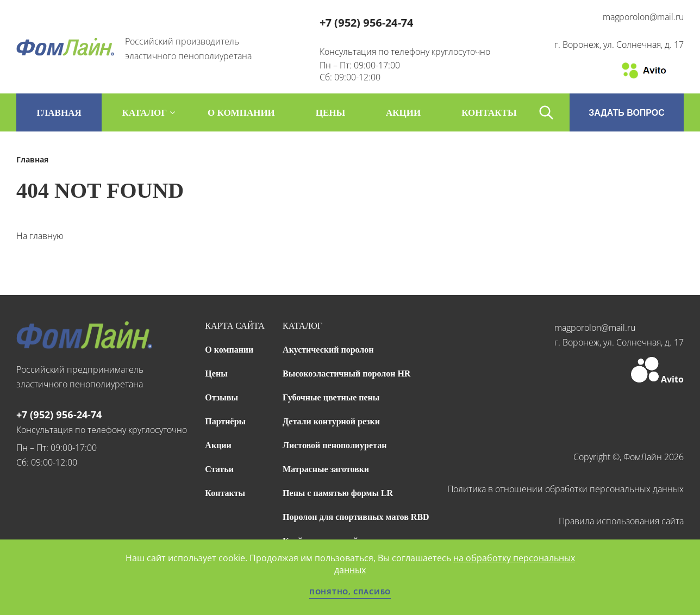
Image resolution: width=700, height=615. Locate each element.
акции (403, 113)
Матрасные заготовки (326, 469)
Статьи (219, 469)
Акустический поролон (328, 350)
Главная (59, 113)
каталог (145, 113)
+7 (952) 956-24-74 (367, 23)
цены (330, 113)
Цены (216, 374)
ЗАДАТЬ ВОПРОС (627, 113)
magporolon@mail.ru (643, 17)
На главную (40, 236)
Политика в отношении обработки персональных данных (565, 489)
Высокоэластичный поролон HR (346, 374)
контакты (489, 113)
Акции (218, 445)
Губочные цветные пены (331, 397)
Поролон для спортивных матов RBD (356, 517)
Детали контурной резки (331, 421)
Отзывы (221, 397)
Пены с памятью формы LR (338, 493)
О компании (229, 350)
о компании (241, 113)
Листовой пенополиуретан (335, 445)
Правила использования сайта (621, 521)
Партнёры (225, 421)
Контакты (225, 493)
